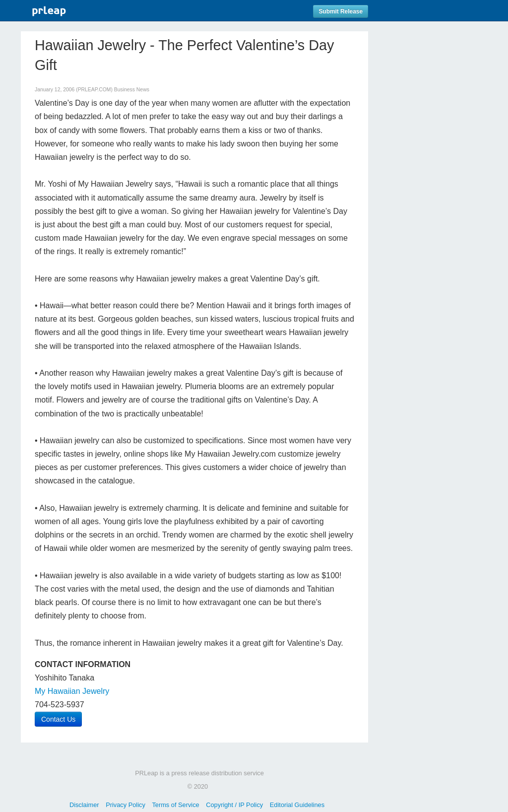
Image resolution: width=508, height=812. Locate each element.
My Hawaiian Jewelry (72, 691)
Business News (132, 90)
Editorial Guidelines (297, 805)
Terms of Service (175, 805)
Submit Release (341, 11)
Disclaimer (84, 805)
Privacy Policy (126, 805)
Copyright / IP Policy (234, 805)
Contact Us (58, 719)
